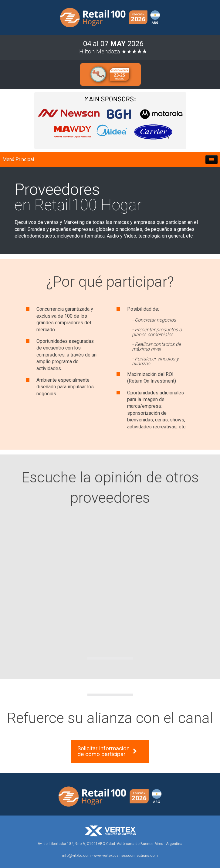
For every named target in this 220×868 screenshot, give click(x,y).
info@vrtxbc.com (76, 856)
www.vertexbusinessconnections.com (126, 856)
